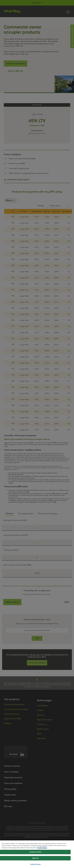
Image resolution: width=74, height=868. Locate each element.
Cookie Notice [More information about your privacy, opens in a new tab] (42, 852)
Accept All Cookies (35, 856)
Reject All (35, 862)
